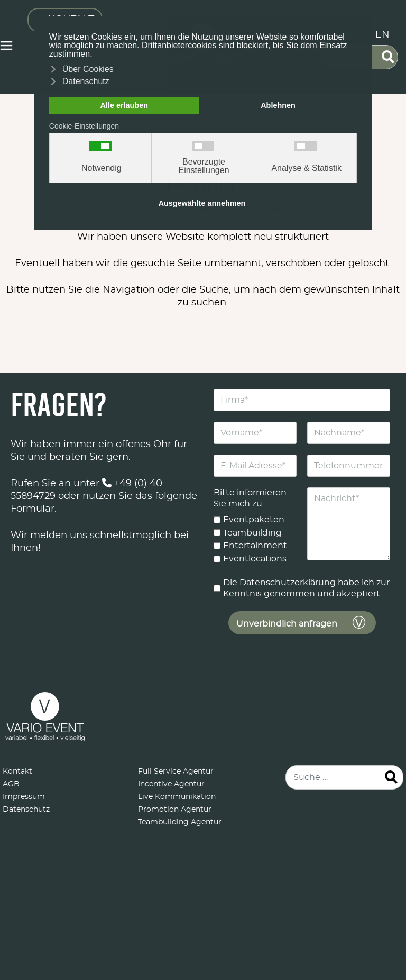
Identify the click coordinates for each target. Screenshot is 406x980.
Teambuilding (252, 532)
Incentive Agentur (171, 784)
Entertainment (255, 546)
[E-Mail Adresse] (255, 466)
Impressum (24, 797)
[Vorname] (255, 433)
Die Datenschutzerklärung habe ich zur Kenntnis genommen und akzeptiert (306, 588)
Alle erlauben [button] (124, 105)
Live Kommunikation (177, 797)
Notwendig (101, 168)
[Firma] (302, 400)
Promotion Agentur (175, 810)
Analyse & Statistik (306, 168)
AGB (11, 784)
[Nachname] (349, 433)
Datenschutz (26, 810)
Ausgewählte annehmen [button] (202, 203)
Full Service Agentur (176, 772)
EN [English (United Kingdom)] (382, 35)
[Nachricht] (349, 524)
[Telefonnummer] (349, 466)
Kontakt (17, 772)
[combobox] (344, 777)
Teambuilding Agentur (180, 822)
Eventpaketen (254, 520)
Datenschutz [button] (86, 81)
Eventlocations (255, 559)
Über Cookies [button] (88, 69)
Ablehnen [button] (278, 105)
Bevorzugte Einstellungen (204, 166)
